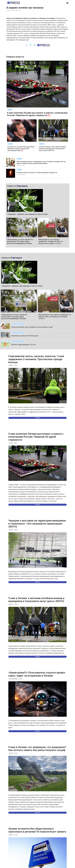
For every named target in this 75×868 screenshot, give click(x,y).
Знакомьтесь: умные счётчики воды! (25, 336)
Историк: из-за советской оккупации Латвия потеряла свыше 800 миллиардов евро (21, 149)
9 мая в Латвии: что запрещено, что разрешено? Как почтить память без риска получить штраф (37, 749)
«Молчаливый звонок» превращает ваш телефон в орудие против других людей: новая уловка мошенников (41, 162)
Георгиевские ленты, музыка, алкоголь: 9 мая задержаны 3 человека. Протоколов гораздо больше (36, 359)
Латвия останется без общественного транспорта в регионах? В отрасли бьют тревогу (37, 830)
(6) (22, 150)
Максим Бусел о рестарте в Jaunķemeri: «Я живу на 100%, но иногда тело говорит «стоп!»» (51, 241)
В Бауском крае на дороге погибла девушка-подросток (37, 172)
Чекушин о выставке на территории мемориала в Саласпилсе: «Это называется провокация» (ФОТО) (37, 524)
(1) (49, 115)
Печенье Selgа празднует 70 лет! (23, 344)
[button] (67, 3)
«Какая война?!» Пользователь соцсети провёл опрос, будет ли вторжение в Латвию (37, 674)
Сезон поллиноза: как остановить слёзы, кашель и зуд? (32, 327)
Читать (37, 418)
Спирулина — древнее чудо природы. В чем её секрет (28, 214)
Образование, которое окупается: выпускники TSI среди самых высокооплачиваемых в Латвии (20, 241)
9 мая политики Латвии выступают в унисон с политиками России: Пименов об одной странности (37, 114)
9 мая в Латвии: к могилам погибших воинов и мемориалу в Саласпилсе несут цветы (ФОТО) (52, 149)
